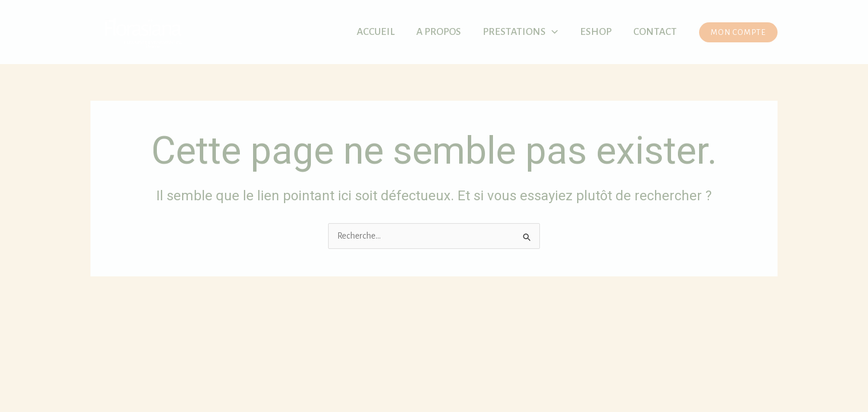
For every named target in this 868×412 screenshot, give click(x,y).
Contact (655, 32)
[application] (552, 32)
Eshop (596, 32)
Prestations (520, 32)
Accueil (376, 32)
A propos (439, 32)
